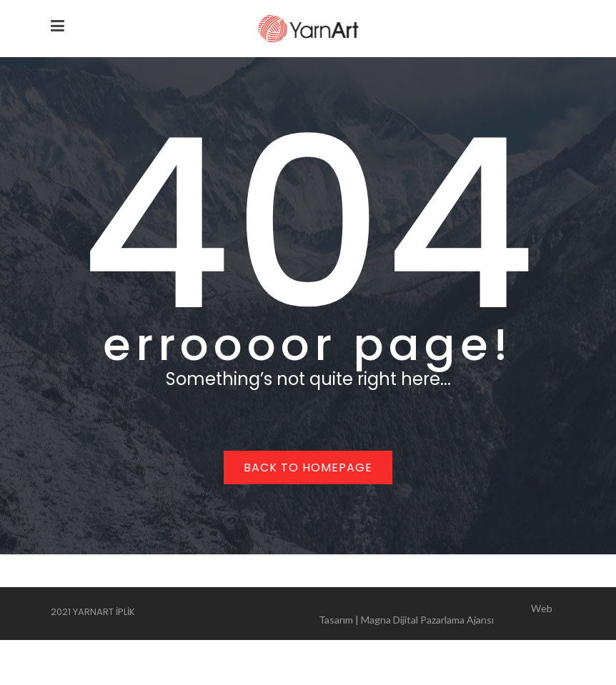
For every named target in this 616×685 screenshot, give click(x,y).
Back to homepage (308, 467)
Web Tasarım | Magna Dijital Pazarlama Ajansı (436, 614)
